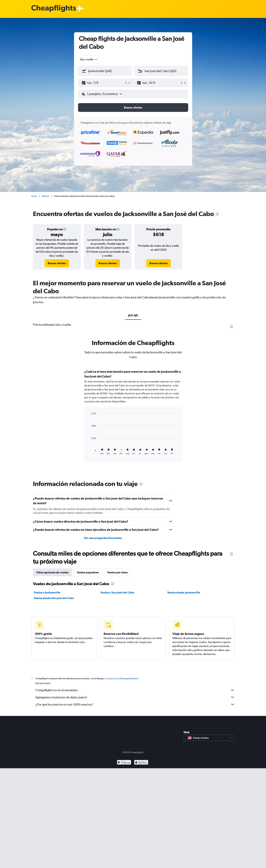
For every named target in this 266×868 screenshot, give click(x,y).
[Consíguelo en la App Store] (141, 763)
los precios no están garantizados (122, 678)
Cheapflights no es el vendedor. (135, 690)
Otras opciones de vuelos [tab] (52, 572)
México (45, 196)
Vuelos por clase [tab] (117, 572)
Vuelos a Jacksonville (47, 592)
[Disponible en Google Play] (124, 763)
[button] (103, 83)
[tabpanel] (133, 420)
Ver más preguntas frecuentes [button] (103, 538)
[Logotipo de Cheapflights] (54, 9)
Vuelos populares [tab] (88, 572)
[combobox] (89, 59)
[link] (57, 263)
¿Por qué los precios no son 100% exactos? (135, 704)
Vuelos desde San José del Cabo (54, 598)
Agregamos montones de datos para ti (135, 697)
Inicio (34, 196)
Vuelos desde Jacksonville (184, 592)
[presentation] (217, 214)
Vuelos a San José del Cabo (117, 592)
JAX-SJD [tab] (133, 315)
